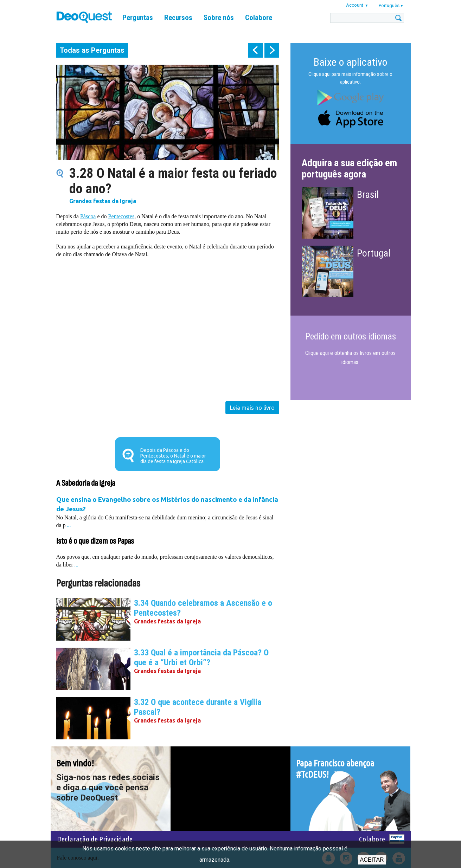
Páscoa (88, 216)
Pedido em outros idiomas (351, 336)
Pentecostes (121, 216)
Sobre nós (219, 18)
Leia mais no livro (252, 408)
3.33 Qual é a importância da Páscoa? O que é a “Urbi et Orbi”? (201, 658)
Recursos (178, 18)
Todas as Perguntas (92, 50)
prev (255, 50)
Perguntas (138, 18)
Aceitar (372, 860)
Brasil (368, 195)
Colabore (259, 18)
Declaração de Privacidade (95, 839)
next (272, 50)
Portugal (374, 253)
